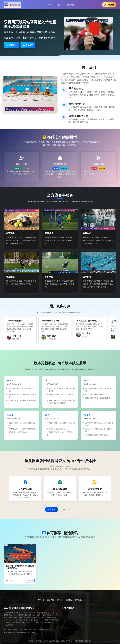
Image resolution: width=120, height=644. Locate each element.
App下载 (41, 600)
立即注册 (109, 5)
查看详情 (30, 581)
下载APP (28, 45)
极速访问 (11, 45)
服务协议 (69, 600)
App (50, 5)
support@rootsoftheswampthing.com (21, 633)
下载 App (51, 509)
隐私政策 (60, 600)
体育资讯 (71, 5)
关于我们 (60, 5)
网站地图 (79, 600)
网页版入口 (68, 509)
